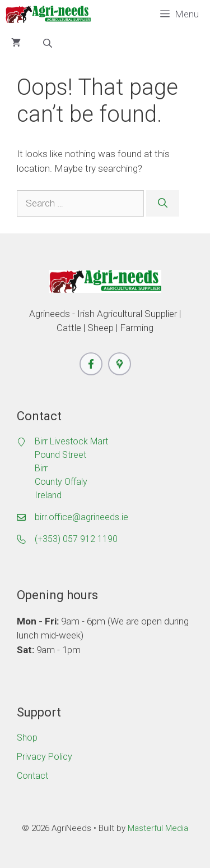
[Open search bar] (49, 43)
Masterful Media (158, 828)
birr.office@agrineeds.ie (81, 517)
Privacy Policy (45, 757)
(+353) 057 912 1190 (76, 539)
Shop (27, 738)
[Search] (163, 204)
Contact (32, 776)
